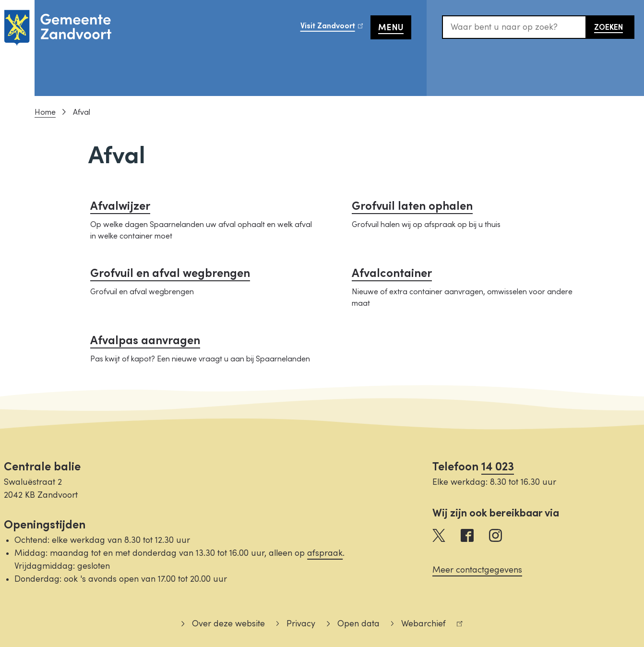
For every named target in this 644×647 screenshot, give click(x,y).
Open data (358, 624)
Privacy (301, 624)
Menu (391, 28)
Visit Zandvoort (335, 28)
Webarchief (427, 625)
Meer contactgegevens (477, 570)
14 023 (498, 467)
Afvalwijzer (120, 206)
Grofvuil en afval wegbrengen (170, 273)
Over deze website (228, 624)
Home (45, 112)
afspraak (325, 553)
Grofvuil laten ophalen (412, 206)
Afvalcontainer (392, 273)
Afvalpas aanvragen (145, 341)
